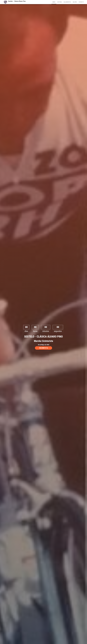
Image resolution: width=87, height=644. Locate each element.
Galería (75, 2)
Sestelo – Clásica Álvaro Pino (17, 1)
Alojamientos (67, 2)
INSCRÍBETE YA (43, 348)
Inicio (54, 2)
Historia (59, 2)
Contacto (81, 2)
